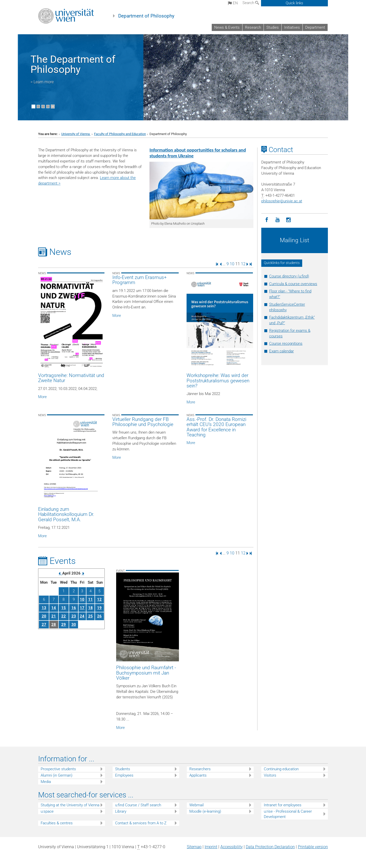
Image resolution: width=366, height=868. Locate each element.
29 (64, 625)
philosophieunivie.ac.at (282, 201)
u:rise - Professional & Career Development (288, 814)
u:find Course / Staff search (138, 805)
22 (64, 616)
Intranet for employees (283, 805)
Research (253, 27)
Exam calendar (281, 351)
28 (54, 625)
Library (121, 811)
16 (74, 608)
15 (64, 608)
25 (90, 616)
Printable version (313, 847)
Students (123, 769)
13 (44, 608)
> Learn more (42, 82)
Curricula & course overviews (293, 284)
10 (232, 264)
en (233, 3)
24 (82, 616)
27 (44, 625)
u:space (47, 811)
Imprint (211, 847)
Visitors (270, 775)
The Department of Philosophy (73, 64)
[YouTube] (278, 220)
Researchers (200, 769)
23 (74, 616)
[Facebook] (267, 220)
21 (54, 616)
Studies (273, 27)
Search (251, 3)
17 (82, 608)
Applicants (198, 775)
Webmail (196, 805)
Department (315, 27)
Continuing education (281, 769)
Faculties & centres (57, 823)
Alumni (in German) (57, 775)
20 (44, 616)
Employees (124, 775)
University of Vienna (76, 134)
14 (54, 608)
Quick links (294, 3)
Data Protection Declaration (270, 847)
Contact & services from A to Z (141, 823)
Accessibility (232, 847)
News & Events (227, 27)
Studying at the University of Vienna (70, 805)
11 (90, 599)
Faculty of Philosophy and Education (120, 134)
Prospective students (58, 769)
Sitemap (194, 847)
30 (74, 625)
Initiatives (292, 27)
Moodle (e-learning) (205, 811)
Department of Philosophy (146, 16)
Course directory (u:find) (289, 276)
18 (90, 608)
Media (46, 782)
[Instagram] (289, 220)
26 (99, 616)
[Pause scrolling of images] (53, 107)
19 (99, 608)
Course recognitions (286, 343)
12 (243, 264)
